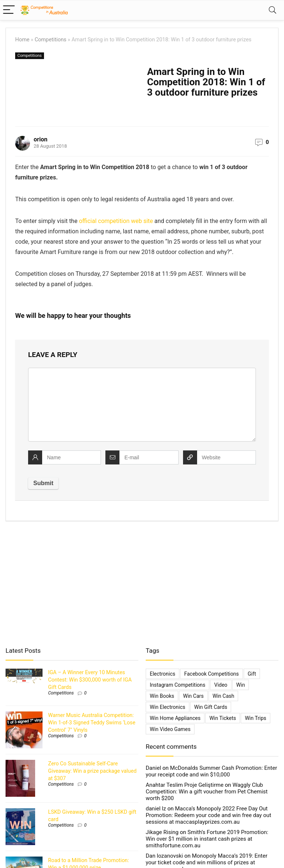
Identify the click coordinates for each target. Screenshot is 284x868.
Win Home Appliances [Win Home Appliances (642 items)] (175, 718)
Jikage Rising (162, 832)
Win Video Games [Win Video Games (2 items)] (170, 729)
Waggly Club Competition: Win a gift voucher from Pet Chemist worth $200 (207, 792)
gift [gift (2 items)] (252, 674)
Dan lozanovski (164, 856)
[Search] (273, 10)
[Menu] (9, 10)
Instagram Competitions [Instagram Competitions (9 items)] (177, 685)
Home (22, 40)
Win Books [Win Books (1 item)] (162, 696)
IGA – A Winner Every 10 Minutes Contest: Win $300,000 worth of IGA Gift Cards (90, 680)
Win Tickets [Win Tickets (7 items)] (223, 718)
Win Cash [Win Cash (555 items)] (224, 696)
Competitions (51, 40)
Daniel (153, 768)
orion (40, 139)
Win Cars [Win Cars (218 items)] (193, 696)
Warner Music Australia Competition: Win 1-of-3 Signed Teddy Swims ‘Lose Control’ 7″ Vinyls (92, 723)
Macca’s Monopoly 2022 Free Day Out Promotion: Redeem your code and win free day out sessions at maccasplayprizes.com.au (208, 815)
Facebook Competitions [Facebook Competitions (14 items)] (212, 674)
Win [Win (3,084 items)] (241, 685)
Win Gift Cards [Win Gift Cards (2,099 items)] (211, 707)
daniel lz (156, 809)
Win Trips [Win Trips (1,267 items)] (256, 718)
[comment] (142, 405)
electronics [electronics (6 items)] (163, 674)
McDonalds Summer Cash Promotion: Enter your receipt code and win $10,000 (211, 771)
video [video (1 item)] (221, 685)
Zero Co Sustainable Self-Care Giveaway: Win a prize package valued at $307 (92, 771)
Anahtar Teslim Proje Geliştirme (185, 785)
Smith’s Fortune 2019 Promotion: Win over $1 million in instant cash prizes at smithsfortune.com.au (207, 839)
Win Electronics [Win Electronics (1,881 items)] (168, 707)
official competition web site (116, 221)
